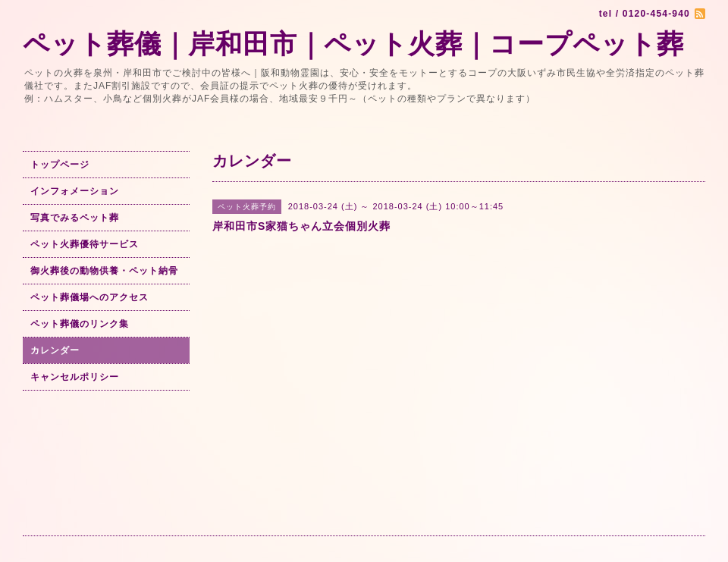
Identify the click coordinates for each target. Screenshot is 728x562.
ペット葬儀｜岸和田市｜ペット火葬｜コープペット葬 (353, 44)
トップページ (60, 165)
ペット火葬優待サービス (85, 244)
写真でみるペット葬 (75, 218)
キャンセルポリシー (75, 377)
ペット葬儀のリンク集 (80, 324)
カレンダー (55, 350)
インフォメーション (75, 191)
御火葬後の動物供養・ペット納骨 (104, 271)
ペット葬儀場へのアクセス (89, 297)
